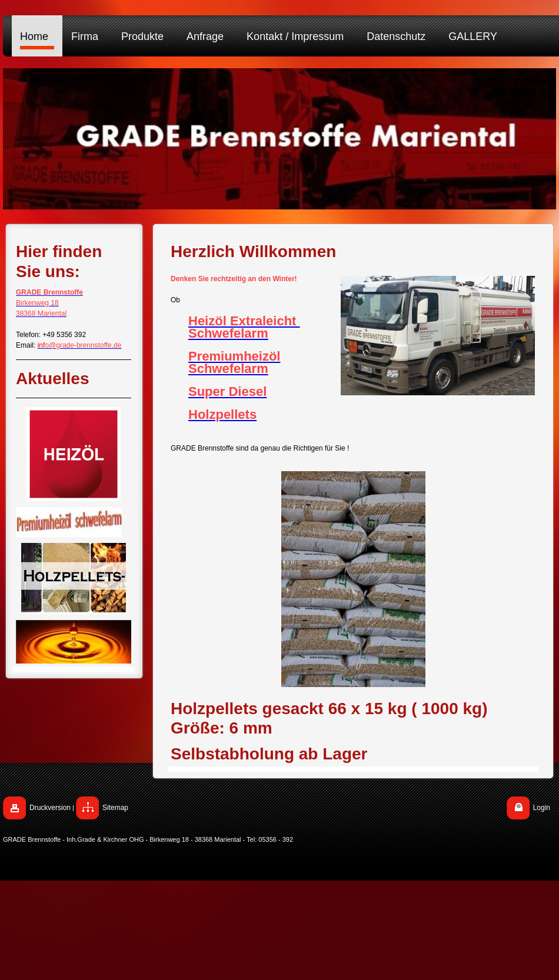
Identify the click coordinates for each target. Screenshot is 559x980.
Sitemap (115, 808)
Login (542, 808)
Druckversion (50, 808)
